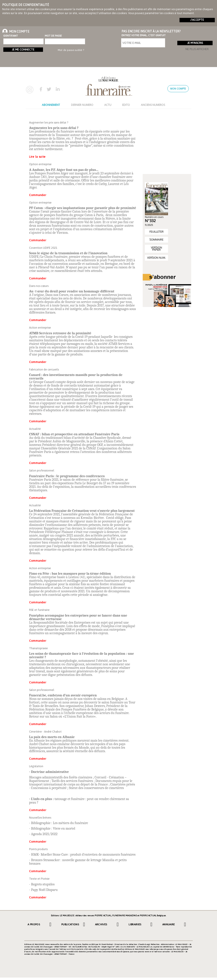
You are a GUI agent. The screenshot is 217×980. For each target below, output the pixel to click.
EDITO (126, 105)
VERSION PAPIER (156, 249)
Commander (38, 195)
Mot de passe (53, 36)
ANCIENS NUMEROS (153, 105)
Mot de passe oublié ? (71, 50)
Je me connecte (23, 50)
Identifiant (11, 36)
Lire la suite (37, 157)
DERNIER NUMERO (82, 105)
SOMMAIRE (156, 240)
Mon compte (178, 89)
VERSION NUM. (156, 258)
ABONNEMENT (51, 105)
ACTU (108, 105)
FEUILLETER (156, 232)
